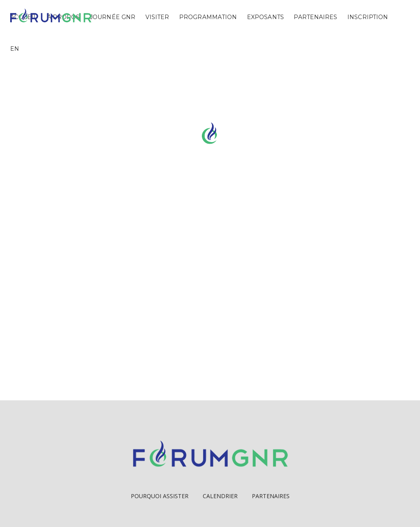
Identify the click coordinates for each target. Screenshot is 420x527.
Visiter (157, 17)
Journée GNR (113, 17)
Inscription (368, 17)
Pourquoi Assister (160, 496)
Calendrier (220, 496)
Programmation (208, 17)
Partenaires (315, 17)
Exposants (265, 17)
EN (15, 49)
